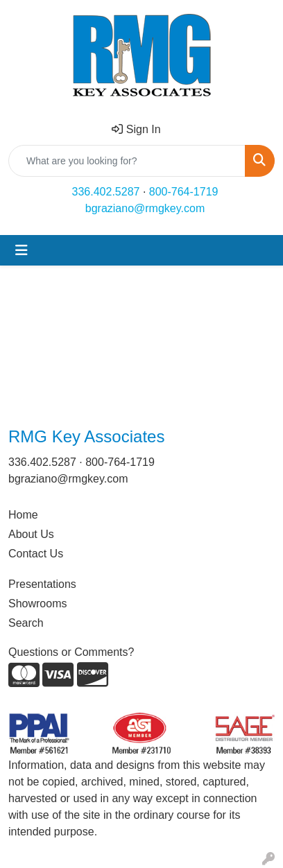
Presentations (42, 584)
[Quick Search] (127, 161)
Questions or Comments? (71, 652)
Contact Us (36, 554)
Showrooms (37, 604)
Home (23, 515)
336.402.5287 (106, 192)
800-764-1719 (184, 192)
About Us (31, 534)
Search (26, 623)
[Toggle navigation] (22, 250)
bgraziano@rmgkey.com (145, 208)
